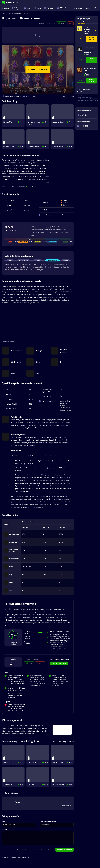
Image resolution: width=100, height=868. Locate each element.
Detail (81, 39)
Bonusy (5, 8)
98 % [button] (46, 122)
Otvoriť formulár (59, 663)
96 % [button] (71, 122)
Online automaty (18, 14)
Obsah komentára (7, 830)
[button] (13, 201)
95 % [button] (21, 122)
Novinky (88, 8)
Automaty (49, 8)
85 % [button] (70, 146)
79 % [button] (46, 146)
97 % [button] (21, 762)
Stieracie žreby (62, 8)
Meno (4, 821)
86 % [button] (46, 784)
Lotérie (38, 8)
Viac (47, 182)
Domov (4, 14)
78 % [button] (21, 146)
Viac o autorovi (66, 806)
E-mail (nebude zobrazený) (48, 821)
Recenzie (78, 8)
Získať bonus (92, 39)
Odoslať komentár (65, 850)
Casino (28, 8)
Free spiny (15, 8)
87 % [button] (71, 762)
